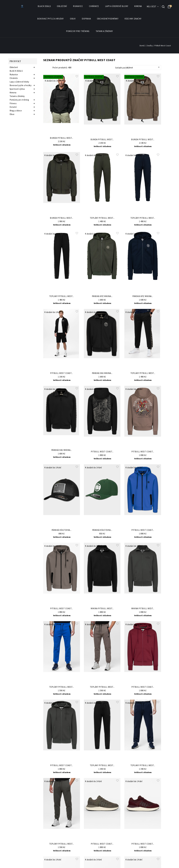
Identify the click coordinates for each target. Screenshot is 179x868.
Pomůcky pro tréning (78, 31)
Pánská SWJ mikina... (102, 373)
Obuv (73, 19)
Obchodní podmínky (108, 19)
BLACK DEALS (44, 6)
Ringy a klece (16, 111)
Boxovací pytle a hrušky (51, 19)
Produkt (15, 61)
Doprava (86, 19)
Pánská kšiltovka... (62, 530)
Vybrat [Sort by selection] (144, 67)
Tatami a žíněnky (104, 31)
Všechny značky (133, 19)
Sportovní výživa (17, 89)
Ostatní (13, 107)
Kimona (138, 6)
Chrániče (94, 6)
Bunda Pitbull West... (62, 138)
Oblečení (62, 6)
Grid (45, 68)
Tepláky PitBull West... (102, 218)
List (49, 68)
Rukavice (78, 6)
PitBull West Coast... (62, 373)
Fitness (13, 103)
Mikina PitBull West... (102, 609)
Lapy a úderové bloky (117, 6)
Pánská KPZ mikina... (102, 296)
